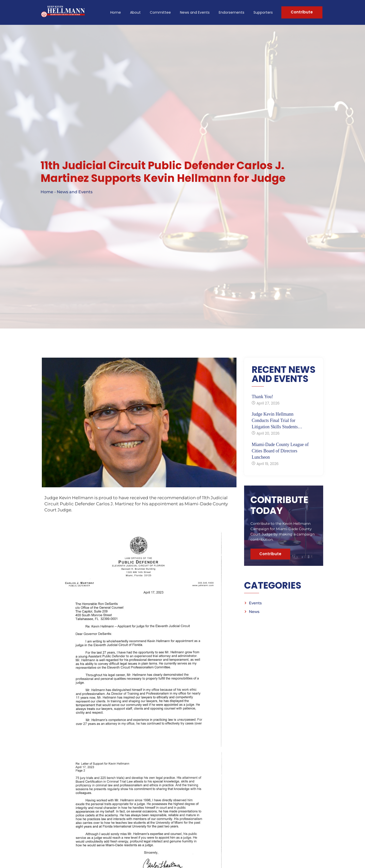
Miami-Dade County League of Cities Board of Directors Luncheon (280, 452)
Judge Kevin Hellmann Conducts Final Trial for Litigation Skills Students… (277, 422)
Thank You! (262, 398)
